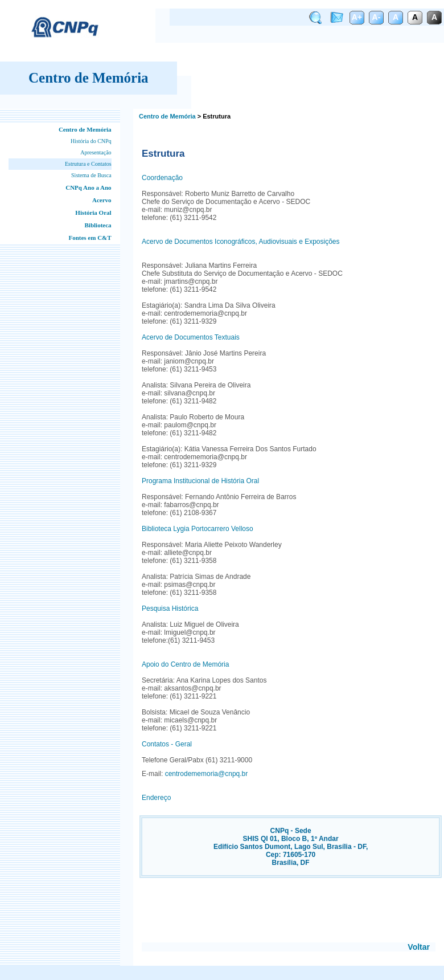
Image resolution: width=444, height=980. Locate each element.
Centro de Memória (85, 129)
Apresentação (96, 152)
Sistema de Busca (91, 175)
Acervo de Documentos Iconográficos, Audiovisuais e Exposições (241, 242)
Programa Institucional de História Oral (200, 481)
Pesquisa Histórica (170, 609)
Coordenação (162, 178)
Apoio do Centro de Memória (185, 664)
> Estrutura (214, 116)
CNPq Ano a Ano (88, 187)
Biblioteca (98, 225)
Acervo (102, 200)
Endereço (156, 798)
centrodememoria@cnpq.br (207, 774)
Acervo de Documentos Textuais (191, 337)
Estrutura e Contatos (88, 164)
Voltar (419, 947)
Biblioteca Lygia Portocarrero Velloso (198, 529)
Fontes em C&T (90, 238)
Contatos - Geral (167, 744)
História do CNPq (91, 141)
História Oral (93, 213)
